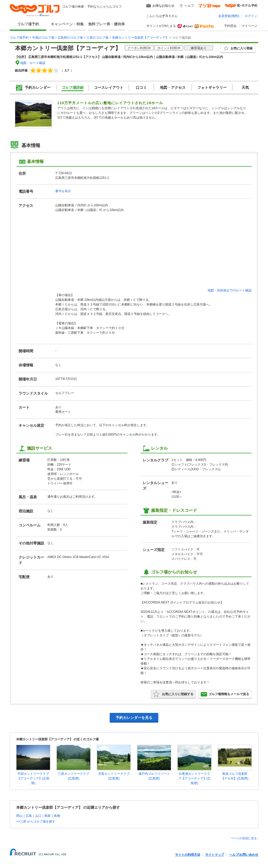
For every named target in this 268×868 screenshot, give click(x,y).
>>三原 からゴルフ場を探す (36, 822)
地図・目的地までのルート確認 (230, 290)
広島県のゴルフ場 (70, 38)
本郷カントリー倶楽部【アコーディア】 (140, 38)
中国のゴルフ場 (43, 38)
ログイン (251, 16)
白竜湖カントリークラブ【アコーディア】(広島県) (194, 778)
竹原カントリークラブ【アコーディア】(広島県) (33, 778)
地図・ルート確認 (33, 63)
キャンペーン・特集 (67, 24)
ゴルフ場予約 (28, 24)
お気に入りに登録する (173, 694)
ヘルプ (189, 6)
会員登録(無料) (229, 16)
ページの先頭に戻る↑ (245, 838)
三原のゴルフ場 (97, 38)
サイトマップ (215, 855)
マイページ (249, 26)
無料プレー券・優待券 (107, 24)
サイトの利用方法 (188, 855)
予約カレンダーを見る (134, 718)
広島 (29, 816)
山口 (38, 816)
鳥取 (48, 816)
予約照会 (230, 26)
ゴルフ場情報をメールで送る (225, 694)
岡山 (19, 816)
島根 (57, 816)
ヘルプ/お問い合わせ (244, 855)
